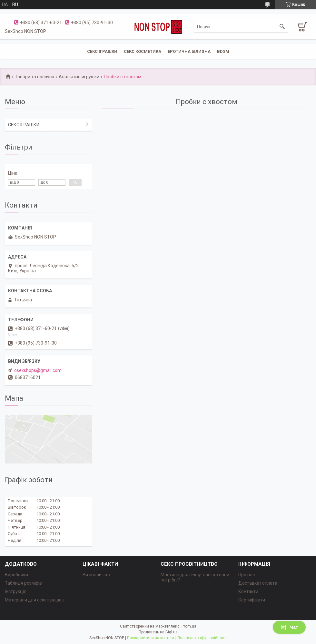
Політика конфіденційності (202, 638)
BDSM (223, 51)
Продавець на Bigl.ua (158, 632)
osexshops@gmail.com (38, 370)
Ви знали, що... (98, 575)
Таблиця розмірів (23, 583)
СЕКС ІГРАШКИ (102, 51)
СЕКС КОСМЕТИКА (143, 51)
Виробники (16, 575)
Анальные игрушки (79, 77)
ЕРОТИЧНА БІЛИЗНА (189, 51)
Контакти (248, 591)
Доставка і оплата (258, 583)
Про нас (247, 575)
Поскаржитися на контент (151, 638)
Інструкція (16, 591)
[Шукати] (282, 27)
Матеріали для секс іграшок (34, 600)
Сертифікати (252, 600)
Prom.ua (189, 626)
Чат (289, 627)
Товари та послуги (34, 77)
